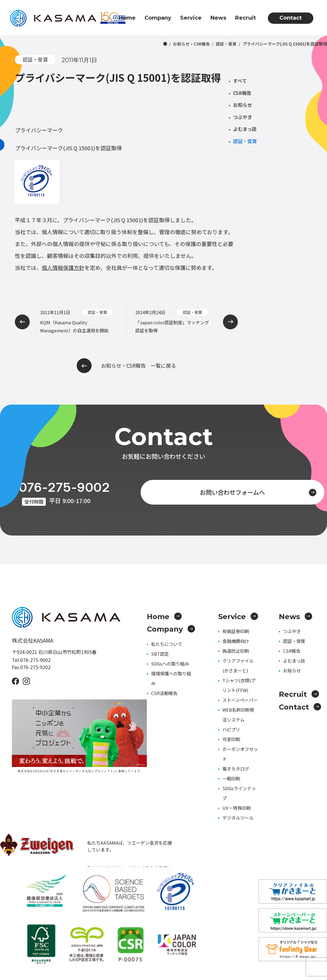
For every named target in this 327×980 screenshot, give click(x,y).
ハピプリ (231, 729)
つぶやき (243, 117)
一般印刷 (231, 778)
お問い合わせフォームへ (246, 491)
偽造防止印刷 (236, 651)
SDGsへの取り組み (170, 664)
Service (191, 18)
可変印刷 (231, 739)
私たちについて (167, 644)
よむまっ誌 (245, 129)
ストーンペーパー (240, 700)
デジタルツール (238, 818)
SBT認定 (160, 654)
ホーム (165, 44)
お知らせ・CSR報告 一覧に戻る (126, 366)
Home (127, 18)
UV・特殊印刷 (237, 808)
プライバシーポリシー (306, 943)
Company (158, 18)
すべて (240, 81)
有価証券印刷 (236, 631)
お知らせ (243, 105)
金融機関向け (236, 641)
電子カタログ (236, 769)
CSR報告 (242, 93)
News (218, 18)
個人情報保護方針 (63, 267)
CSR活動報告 (164, 693)
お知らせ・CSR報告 (191, 44)
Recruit (246, 18)
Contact (291, 18)
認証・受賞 (226, 44)
